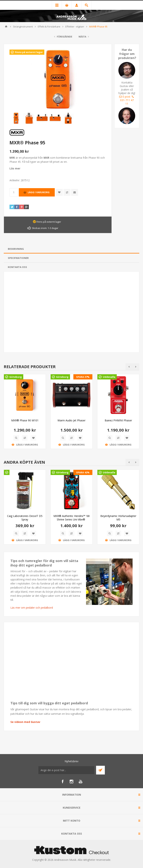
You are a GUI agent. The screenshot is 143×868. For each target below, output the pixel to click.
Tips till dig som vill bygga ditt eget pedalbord (49, 703)
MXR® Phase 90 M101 (25, 420)
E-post (125, 97)
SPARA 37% (83, 377)
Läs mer (15, 168)
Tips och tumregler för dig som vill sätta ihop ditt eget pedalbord (44, 563)
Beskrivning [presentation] (16, 249)
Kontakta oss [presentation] (17, 267)
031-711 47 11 (127, 100)
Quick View (16, 438)
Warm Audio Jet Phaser (71, 420)
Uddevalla (109, 377)
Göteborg (16, 377)
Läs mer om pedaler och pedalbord (32, 608)
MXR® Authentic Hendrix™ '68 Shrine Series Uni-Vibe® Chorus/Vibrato (71, 519)
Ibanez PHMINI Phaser (118, 420)
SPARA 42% (83, 472)
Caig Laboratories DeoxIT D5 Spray (25, 518)
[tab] (71, 249)
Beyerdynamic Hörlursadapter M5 (118, 518)
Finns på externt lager (29, 52)
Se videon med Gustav (25, 722)
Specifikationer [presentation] (18, 258)
